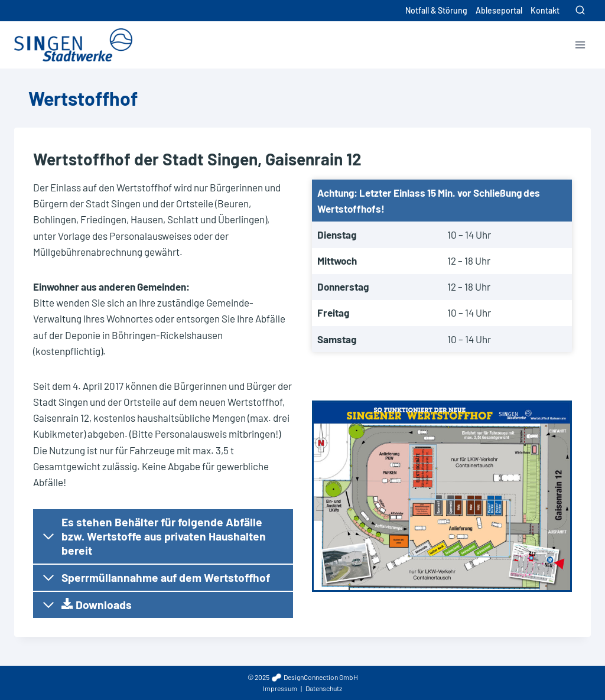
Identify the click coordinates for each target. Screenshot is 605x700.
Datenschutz (324, 688)
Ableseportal (499, 10)
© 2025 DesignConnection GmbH (303, 677)
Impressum (280, 688)
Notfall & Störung (436, 10)
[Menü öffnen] (580, 45)
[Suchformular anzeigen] (580, 11)
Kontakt (545, 10)
